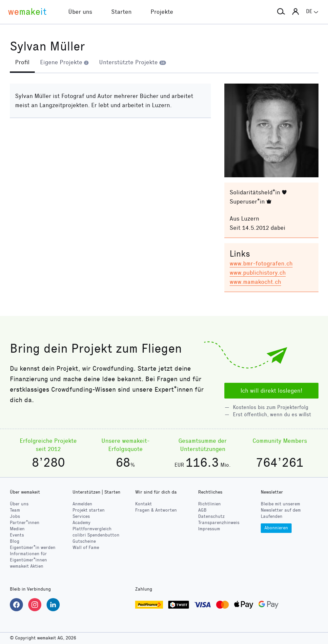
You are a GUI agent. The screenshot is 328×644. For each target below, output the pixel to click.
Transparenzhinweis (219, 523)
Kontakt (143, 504)
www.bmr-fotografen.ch (261, 263)
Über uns (19, 504)
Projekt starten (89, 510)
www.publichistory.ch (258, 273)
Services (81, 516)
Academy (82, 523)
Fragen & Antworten (156, 510)
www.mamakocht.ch (255, 282)
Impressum (209, 529)
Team (15, 510)
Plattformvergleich (92, 529)
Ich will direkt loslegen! (271, 391)
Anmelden (82, 504)
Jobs (15, 516)
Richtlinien (209, 504)
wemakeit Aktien (27, 566)
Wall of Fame (86, 547)
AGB (202, 510)
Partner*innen (25, 523)
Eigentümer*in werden (33, 547)
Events (17, 535)
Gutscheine (84, 541)
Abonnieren (276, 528)
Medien (17, 529)
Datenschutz (211, 516)
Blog (15, 541)
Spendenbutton (96, 535)
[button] (281, 12)
